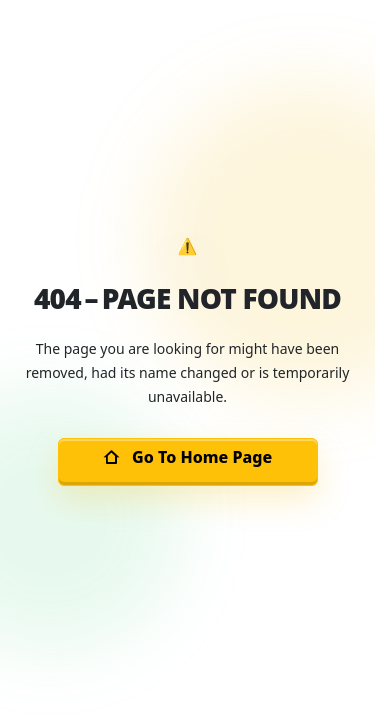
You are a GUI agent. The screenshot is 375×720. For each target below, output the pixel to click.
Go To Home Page (187, 457)
